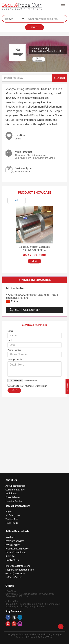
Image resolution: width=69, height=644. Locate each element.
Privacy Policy (13, 545)
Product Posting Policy (17, 549)
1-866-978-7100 (14, 577)
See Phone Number (28, 310)
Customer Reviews (15, 490)
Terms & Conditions (16, 552)
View (35, 261)
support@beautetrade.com (20, 570)
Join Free (10, 537)
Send (14, 390)
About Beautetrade (15, 486)
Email (10, 340)
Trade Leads (12, 523)
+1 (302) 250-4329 (15, 574)
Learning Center (14, 501)
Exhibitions (11, 493)
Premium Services (15, 541)
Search (34, 27)
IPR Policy (11, 556)
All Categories (13, 515)
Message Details (15, 359)
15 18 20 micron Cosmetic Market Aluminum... (34, 248)
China (12, 301)
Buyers (9, 511)
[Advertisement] (34, 437)
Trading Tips (12, 519)
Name (10, 331)
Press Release (13, 497)
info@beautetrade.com (18, 566)
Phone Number (14, 350)
